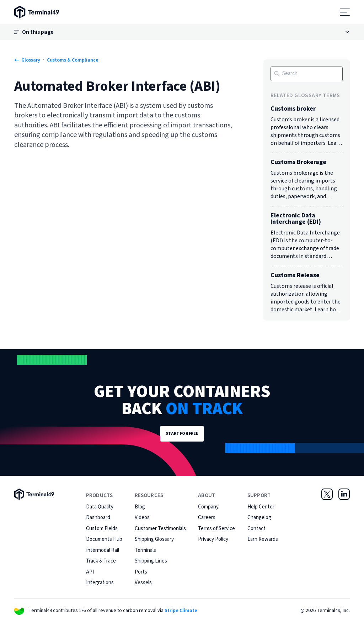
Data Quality (100, 507)
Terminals (145, 550)
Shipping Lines (151, 561)
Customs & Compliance (73, 60)
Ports (141, 572)
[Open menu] (345, 12)
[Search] (307, 74)
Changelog (259, 518)
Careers (207, 518)
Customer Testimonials (160, 529)
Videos (142, 518)
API (90, 572)
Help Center (261, 507)
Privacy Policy (213, 539)
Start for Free (182, 434)
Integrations (100, 583)
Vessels (143, 583)
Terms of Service (216, 529)
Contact (256, 529)
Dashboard (98, 518)
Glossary (27, 60)
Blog (140, 507)
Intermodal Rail (103, 550)
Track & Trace (101, 561)
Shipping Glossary (154, 539)
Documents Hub (104, 539)
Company (208, 507)
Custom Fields (102, 529)
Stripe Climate (181, 611)
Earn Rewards (263, 539)
